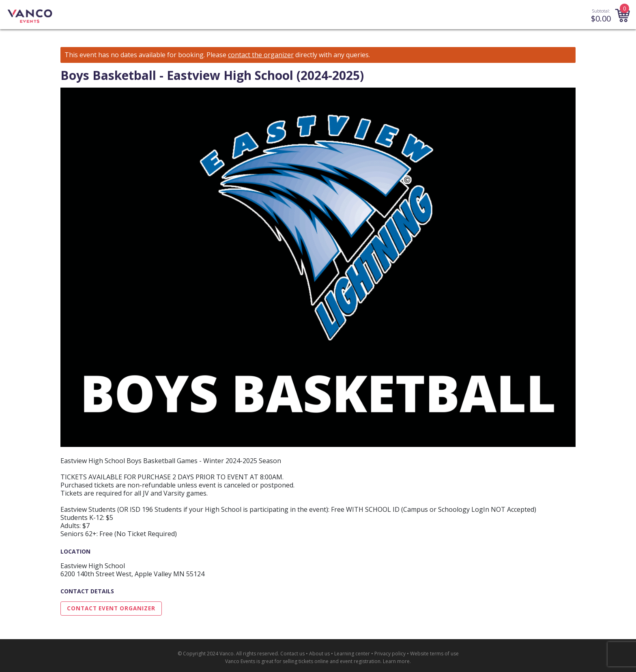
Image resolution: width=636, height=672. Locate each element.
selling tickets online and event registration (332, 661)
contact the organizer (261, 55)
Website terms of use (434, 654)
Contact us (292, 654)
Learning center (352, 654)
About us (319, 654)
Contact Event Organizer (111, 608)
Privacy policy (390, 654)
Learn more (396, 661)
